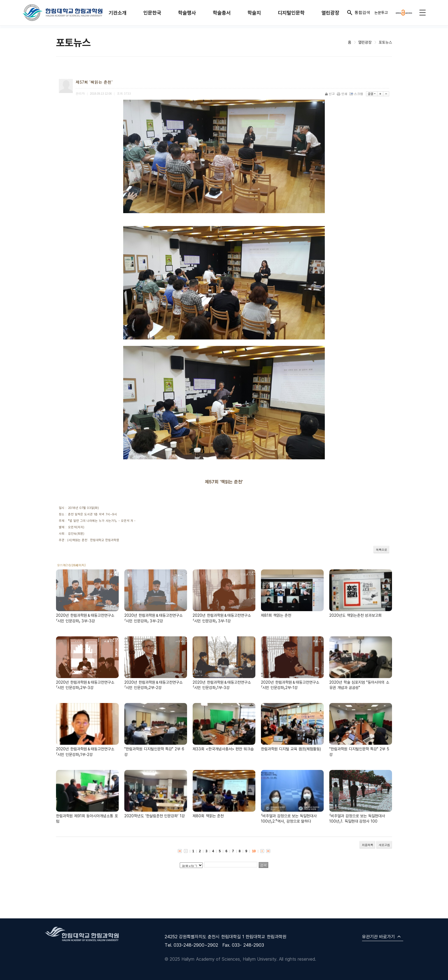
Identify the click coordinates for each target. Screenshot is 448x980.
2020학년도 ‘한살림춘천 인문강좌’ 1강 (155, 816)
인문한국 (152, 13)
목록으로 (381, 550)
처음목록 (367, 845)
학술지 (254, 13)
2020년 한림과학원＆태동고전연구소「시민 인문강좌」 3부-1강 (222, 618)
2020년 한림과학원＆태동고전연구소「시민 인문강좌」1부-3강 (222, 685)
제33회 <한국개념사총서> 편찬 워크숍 (223, 749)
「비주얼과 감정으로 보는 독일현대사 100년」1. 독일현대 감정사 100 (357, 819)
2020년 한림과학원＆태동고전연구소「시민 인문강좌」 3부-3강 (85, 618)
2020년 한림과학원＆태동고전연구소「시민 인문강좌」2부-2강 (153, 685)
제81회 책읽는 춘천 (276, 615)
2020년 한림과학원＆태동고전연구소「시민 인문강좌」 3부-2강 (153, 618)
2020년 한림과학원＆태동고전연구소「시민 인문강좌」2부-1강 (290, 685)
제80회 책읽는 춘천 (208, 816)
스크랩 (357, 94)
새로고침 (384, 845)
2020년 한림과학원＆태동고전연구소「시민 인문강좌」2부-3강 (85, 685)
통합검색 (358, 13)
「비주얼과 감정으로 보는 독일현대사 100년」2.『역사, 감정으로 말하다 (289, 819)
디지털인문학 (291, 13)
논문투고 (381, 12)
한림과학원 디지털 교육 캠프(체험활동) (291, 749)
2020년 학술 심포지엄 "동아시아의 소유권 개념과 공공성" (359, 685)
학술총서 (222, 13)
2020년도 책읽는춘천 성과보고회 (355, 615)
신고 (330, 94)
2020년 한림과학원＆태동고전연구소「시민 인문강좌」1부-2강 (85, 752)
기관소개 (118, 13)
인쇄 (343, 94)
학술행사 (187, 13)
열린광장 (330, 13)
